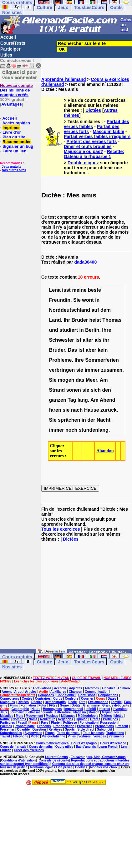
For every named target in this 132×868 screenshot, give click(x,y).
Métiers (106, 716)
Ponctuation (89, 723)
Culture (45, 7)
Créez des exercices (29, 750)
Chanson (76, 692)
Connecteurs (10, 699)
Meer (91, 380)
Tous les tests (93, 733)
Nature (5, 719)
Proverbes (85, 726)
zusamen (112, 370)
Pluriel (56, 723)
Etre (82, 702)
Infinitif (91, 709)
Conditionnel (66, 695)
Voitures (85, 736)
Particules (8, 723)
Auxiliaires (58, 692)
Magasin (80, 712)
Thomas (112, 320)
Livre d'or (12, 132)
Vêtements (117, 736)
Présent (122, 726)
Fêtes (53, 705)
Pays (45, 723)
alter (88, 340)
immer (92, 370)
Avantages (11, 104)
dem (106, 310)
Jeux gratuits (12, 167)
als (98, 340)
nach (77, 410)
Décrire (37, 702)
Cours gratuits (17, 657)
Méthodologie (88, 716)
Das (72, 350)
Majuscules (110, 712)
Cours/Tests (13, 43)
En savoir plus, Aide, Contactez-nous (98, 757)
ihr (106, 340)
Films (14, 705)
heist (95, 320)
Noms (33, 719)
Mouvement (34, 716)
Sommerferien (102, 360)
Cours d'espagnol (84, 743)
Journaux (17, 712)
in (97, 300)
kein (103, 350)
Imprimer (11, 128)
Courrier (87, 699)
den (106, 390)
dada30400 (86, 262)
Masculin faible (109, 131)
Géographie (20, 709)
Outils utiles (64, 747)
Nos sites (12, 12)
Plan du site (14, 137)
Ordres (95, 719)
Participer (10, 49)
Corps (58, 699)
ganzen (58, 400)
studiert (69, 330)
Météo (119, 716)
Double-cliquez (83, 163)
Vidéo (35, 736)
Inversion (119, 709)
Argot (18, 692)
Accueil (8, 37)
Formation (28, 705)
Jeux (63, 7)
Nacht (104, 420)
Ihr (67, 320)
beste (94, 290)
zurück (109, 410)
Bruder (80, 320)
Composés (46, 695)
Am (104, 380)
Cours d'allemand (113, 743)
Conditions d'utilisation (18, 760)
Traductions (115, 733)
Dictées (93, 110)
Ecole (73, 702)
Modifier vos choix (104, 767)
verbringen (62, 370)
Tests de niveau (69, 733)
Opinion (82, 719)
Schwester (62, 340)
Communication (97, 692)
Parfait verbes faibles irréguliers (97, 136)
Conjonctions (108, 695)
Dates (112, 699)
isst (66, 290)
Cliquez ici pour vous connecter (20, 75)
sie (80, 370)
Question (39, 729)
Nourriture (48, 719)
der (91, 420)
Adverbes (92, 688)
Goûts (76, 705)
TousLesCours (89, 7)
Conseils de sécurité (54, 760)
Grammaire (91, 705)
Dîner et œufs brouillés (88, 146)
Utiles (6, 55)
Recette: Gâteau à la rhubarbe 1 (94, 154)
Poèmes (6, 726)
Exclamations (98, 702)
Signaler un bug (18, 146)
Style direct (86, 729)
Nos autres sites (14, 170)
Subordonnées (11, 733)
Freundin (60, 300)
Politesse (70, 723)
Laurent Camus (56, 757)
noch (71, 430)
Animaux (124, 688)
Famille (116, 702)
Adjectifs (75, 688)
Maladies (7, 716)
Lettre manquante (40, 712)
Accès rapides (16, 123)
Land (55, 320)
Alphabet (108, 688)
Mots (20, 716)
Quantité (24, 729)
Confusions (87, 695)
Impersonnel (74, 709)
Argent (7, 692)
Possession (109, 723)
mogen (66, 380)
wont (88, 300)
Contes (27, 699)
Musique (52, 716)
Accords (60, 688)
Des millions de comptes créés (16, 90)
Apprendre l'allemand (64, 79)
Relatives (55, 729)
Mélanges (68, 716)
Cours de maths (41, 747)
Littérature (63, 712)
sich (96, 390)
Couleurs (71, 699)
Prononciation (64, 726)
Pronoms (44, 726)
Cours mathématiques (52, 743)
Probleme (61, 360)
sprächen (69, 420)
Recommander (17, 142)
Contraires (43, 699)
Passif (22, 723)
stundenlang (94, 430)
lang (83, 400)
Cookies (81, 767)
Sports (70, 729)
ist (78, 340)
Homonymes (52, 709)
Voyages (99, 736)
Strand (57, 390)
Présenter (7, 729)
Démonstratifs (55, 702)
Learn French (108, 747)
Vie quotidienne (53, 736)
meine (79, 290)
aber (91, 350)
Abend (108, 400)
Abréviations (42, 688)
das (80, 380)
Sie (77, 300)
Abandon (105, 451)
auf (95, 310)
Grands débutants (116, 705)
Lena (55, 290)
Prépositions (105, 726)
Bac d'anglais (86, 747)
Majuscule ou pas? (83, 151)
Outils (116, 7)
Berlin (92, 330)
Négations (65, 719)
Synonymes (33, 733)
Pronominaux (25, 726)
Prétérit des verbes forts (92, 141)
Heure (36, 709)
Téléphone (20, 736)
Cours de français (13, 747)
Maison (94, 712)
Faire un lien (15, 151)
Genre (64, 705)
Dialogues (8, 702)
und (54, 330)
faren (55, 410)
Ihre (107, 330)
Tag (72, 400)
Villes (72, 736)
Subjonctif (105, 729)
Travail (5, 736)
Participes (110, 719)
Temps (50, 733)
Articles (31, 692)
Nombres (19, 719)
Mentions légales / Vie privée (52, 767)
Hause (92, 410)
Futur (43, 705)
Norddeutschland (70, 310)
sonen (74, 390)
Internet (104, 709)
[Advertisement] (87, 598)
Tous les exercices (61, 529)
